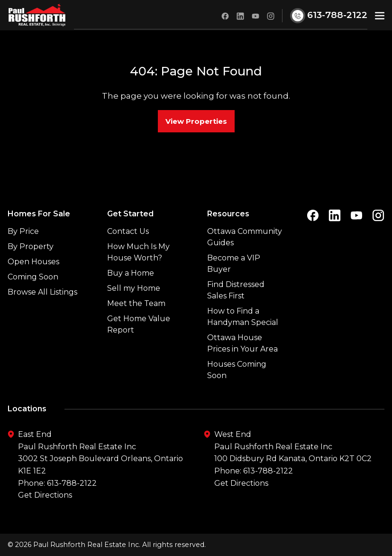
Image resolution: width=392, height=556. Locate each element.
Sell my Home (134, 288)
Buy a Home (131, 273)
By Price (23, 231)
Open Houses (33, 262)
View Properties (196, 121)
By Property (31, 246)
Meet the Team (136, 303)
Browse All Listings (42, 292)
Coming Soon (33, 277)
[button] (380, 15)
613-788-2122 (72, 483)
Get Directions (45, 495)
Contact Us (128, 231)
